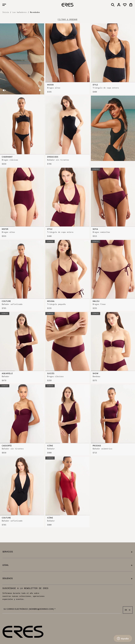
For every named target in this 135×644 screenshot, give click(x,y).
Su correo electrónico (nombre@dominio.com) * (30, 609)
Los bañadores (20, 12)
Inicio (6, 12)
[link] (119, 5)
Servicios (67, 552)
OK (128, 610)
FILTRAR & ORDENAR (67, 19)
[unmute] (4, 90)
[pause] (40, 90)
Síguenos (67, 579)
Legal (67, 565)
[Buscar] (113, 5)
